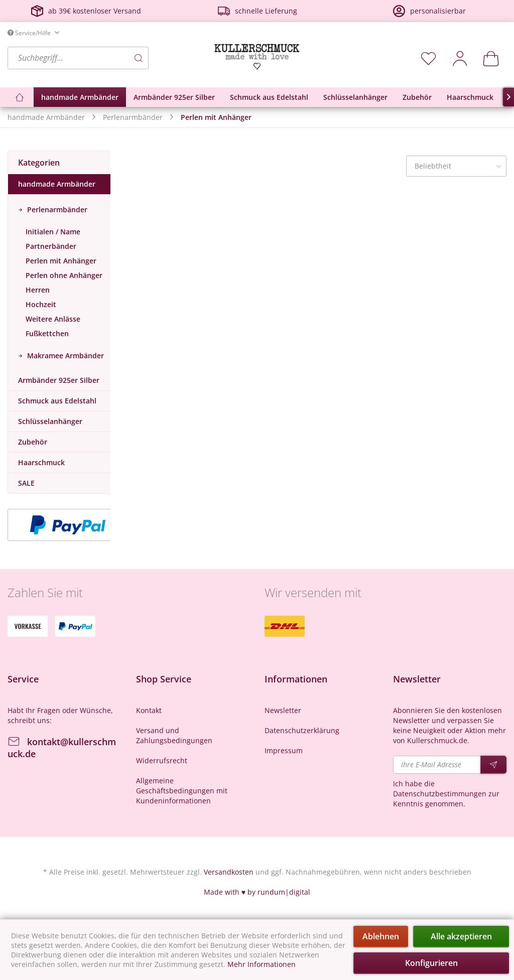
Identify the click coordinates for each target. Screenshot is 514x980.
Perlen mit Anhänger (61, 261)
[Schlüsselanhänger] (355, 97)
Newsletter (283, 710)
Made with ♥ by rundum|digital (257, 892)
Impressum (284, 750)
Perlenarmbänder (56, 209)
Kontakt (149, 710)
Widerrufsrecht (162, 760)
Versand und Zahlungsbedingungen (174, 735)
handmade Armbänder (57, 184)
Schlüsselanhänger (50, 421)
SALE (26, 483)
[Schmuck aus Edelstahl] (269, 97)
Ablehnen (381, 936)
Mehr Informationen (262, 964)
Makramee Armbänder (65, 356)
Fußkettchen (47, 333)
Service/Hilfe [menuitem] (30, 33)
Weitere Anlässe (53, 319)
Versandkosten (229, 872)
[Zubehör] (417, 97)
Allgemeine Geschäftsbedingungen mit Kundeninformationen (182, 791)
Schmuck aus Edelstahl (57, 401)
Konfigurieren (431, 963)
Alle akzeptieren (461, 936)
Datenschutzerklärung (302, 730)
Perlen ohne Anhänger (64, 275)
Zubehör (33, 442)
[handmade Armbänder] (80, 97)
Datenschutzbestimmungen (440, 794)
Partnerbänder (51, 246)
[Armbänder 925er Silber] (174, 97)
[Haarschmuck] (470, 97)
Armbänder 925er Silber (59, 380)
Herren (38, 290)
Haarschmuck (41, 462)
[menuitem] (108, 58)
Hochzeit (41, 304)
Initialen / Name (53, 232)
